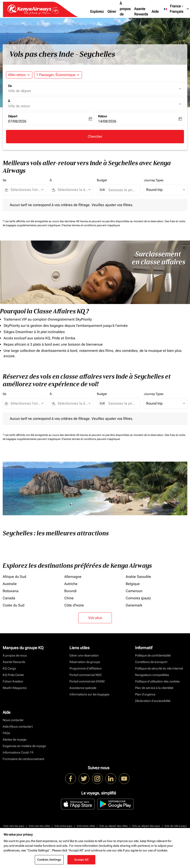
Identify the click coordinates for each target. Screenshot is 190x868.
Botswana (11, 591)
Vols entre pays (63, 826)
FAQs (6, 733)
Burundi (70, 591)
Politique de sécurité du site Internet (159, 668)
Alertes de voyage (15, 739)
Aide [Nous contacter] (18, 727)
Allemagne (73, 577)
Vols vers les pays (14, 826)
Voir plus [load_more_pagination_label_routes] (95, 618)
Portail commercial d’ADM (87, 681)
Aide (155, 12)
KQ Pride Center (13, 675)
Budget (102, 180)
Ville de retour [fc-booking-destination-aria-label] (19, 106)
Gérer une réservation (84, 655)
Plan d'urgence (145, 694)
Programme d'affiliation (86, 668)
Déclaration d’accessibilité (153, 701)
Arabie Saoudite (138, 577)
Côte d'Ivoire (74, 605)
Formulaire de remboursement (23, 759)
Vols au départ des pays (146, 826)
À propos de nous (125, 12)
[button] (58, 75)
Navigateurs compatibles (152, 675)
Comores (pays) (138, 598)
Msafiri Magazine (15, 688)
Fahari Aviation (13, 681)
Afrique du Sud (14, 577)
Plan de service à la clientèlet (154, 688)
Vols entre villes (86, 826)
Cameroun (134, 591)
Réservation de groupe (85, 662)
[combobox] (26, 190)
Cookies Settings (49, 860)
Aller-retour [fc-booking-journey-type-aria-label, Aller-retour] (17, 75)
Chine (69, 598)
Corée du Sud (14, 605)
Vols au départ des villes (113, 826)
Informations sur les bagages (89, 694)
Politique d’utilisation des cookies (157, 681)
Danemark (134, 605)
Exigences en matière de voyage (24, 746)
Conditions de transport (151, 662)
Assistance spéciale (83, 688)
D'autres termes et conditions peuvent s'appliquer (91, 225)
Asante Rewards (141, 12)
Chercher (95, 136)
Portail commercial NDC (86, 675)
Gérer (112, 12)
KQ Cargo (9, 668)
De (10, 86)
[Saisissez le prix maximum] (122, 190)
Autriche (71, 584)
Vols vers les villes (39, 826)
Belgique (133, 584)
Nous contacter (13, 720)
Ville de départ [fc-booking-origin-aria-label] (20, 91)
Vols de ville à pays (175, 826)
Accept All (81, 860)
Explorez (97, 12)
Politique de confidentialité (153, 655)
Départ (13, 116)
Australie (10, 584)
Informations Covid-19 (18, 752)
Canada (9, 598)
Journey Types (154, 180)
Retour (103, 116)
